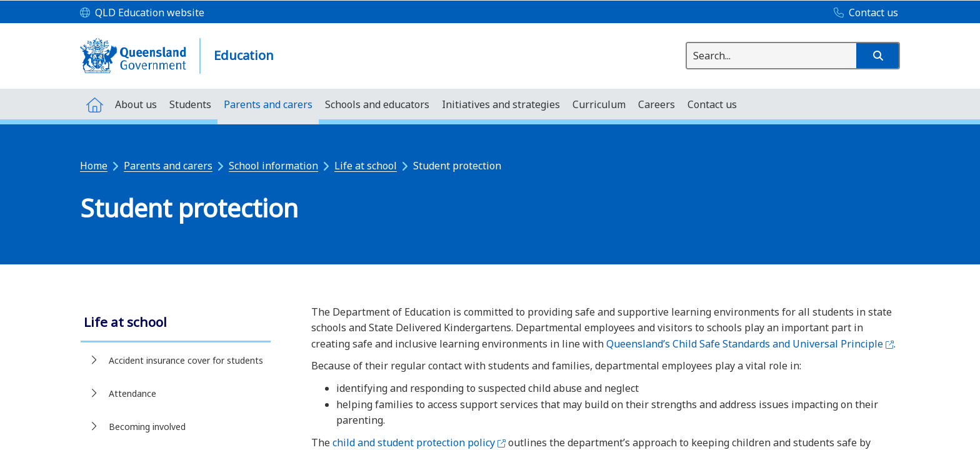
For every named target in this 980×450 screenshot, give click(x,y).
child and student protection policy (419, 442)
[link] (176, 323)
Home (94, 166)
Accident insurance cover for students (186, 360)
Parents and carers (168, 166)
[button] (877, 56)
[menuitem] (94, 104)
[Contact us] (863, 13)
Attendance (132, 393)
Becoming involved (147, 427)
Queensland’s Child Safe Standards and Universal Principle (750, 344)
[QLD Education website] (142, 13)
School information (273, 166)
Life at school (366, 166)
